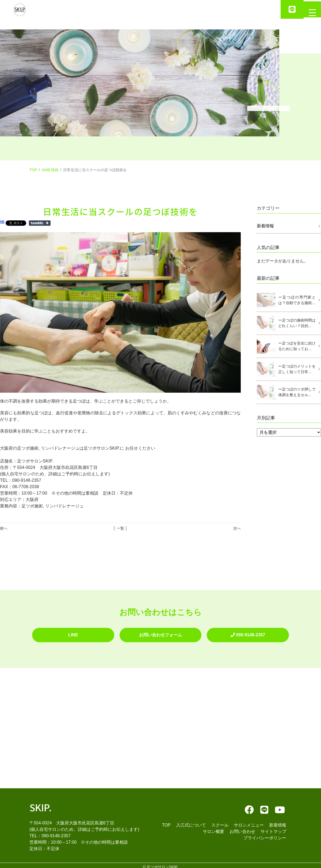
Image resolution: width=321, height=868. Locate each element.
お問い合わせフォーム (160, 633)
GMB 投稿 (50, 170)
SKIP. (41, 804)
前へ (4, 528)
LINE (73, 633)
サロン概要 (213, 828)
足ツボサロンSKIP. (162, 864)
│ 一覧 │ (120, 528)
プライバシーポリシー (265, 835)
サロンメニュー (249, 822)
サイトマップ (273, 828)
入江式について (191, 822)
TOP (33, 170)
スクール (220, 822)
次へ (237, 528)
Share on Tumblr (40, 223)
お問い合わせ (242, 828)
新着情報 (265, 226)
